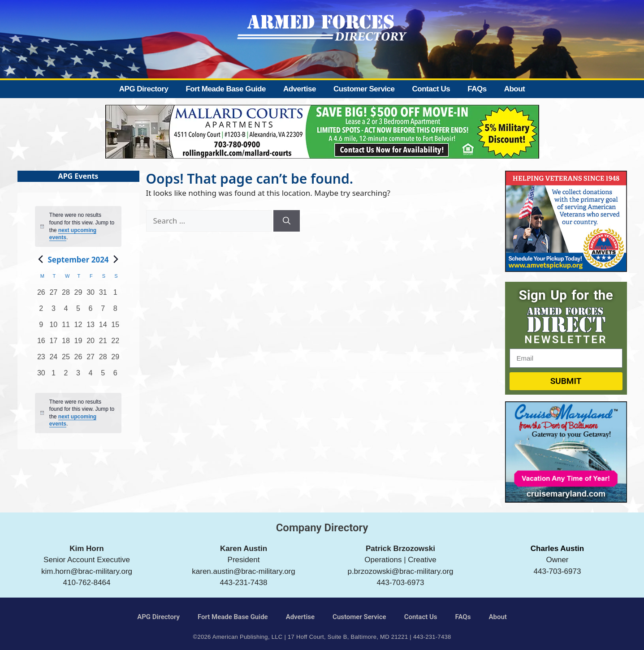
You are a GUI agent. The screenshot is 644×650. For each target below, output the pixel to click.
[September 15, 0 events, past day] (115, 327)
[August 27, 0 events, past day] (54, 295)
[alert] (78, 413)
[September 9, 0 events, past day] (41, 327)
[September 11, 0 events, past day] (66, 327)
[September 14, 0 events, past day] (103, 327)
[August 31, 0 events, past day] (103, 295)
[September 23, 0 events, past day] (41, 360)
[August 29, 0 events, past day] (78, 295)
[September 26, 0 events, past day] (78, 360)
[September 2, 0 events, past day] (41, 311)
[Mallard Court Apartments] (322, 156)
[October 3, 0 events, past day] (78, 376)
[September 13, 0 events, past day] (91, 327)
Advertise (300, 89)
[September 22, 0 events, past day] (115, 344)
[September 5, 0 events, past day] (78, 311)
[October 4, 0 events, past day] (91, 376)
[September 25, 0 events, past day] (66, 360)
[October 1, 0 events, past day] (54, 376)
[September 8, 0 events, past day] (115, 311)
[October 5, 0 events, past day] (103, 376)
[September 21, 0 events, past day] (103, 344)
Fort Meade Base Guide (225, 89)
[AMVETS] (566, 269)
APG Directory (144, 89)
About (515, 89)
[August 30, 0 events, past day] (91, 295)
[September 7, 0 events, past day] (103, 311)
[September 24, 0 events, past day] (54, 360)
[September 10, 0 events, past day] (54, 327)
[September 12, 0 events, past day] (78, 327)
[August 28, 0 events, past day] (66, 295)
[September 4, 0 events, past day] (66, 311)
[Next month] (116, 259)
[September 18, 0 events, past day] (66, 344)
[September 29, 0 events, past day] (115, 360)
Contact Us (431, 89)
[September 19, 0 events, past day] (78, 344)
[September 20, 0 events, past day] (91, 344)
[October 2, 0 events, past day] (66, 376)
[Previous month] (40, 259)
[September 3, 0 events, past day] (54, 311)
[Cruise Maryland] (566, 500)
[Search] (287, 221)
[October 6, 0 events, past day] (115, 376)
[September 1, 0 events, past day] (115, 295)
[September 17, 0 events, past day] (54, 344)
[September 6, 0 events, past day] (91, 311)
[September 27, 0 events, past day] (91, 360)
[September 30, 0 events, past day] (41, 376)
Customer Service (364, 89)
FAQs (477, 89)
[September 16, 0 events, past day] (41, 344)
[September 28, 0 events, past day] (103, 360)
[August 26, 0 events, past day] (41, 295)
